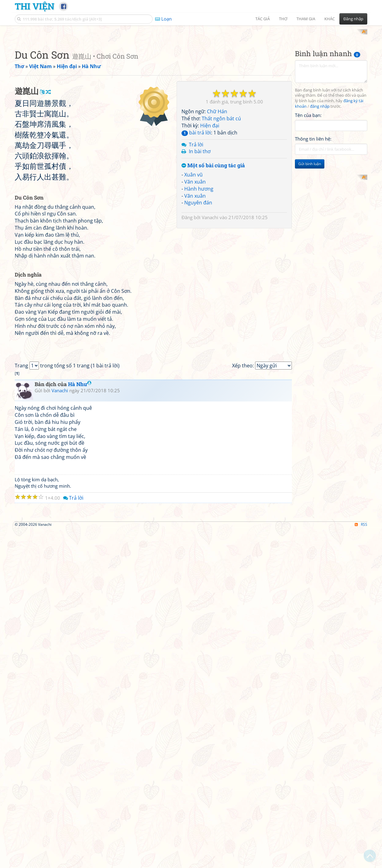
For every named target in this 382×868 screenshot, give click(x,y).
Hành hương (199, 269)
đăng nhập (320, 187)
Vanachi (210, 298)
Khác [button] (330, 19)
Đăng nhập (353, 19)
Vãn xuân (195, 262)
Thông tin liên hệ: (313, 219)
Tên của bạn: (308, 195)
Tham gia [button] (306, 19)
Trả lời (196, 225)
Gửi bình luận (310, 244)
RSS (361, 863)
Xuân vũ (193, 255)
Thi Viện (34, 6)
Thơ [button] (283, 19)
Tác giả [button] (263, 19)
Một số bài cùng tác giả (213, 246)
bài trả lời (196, 213)
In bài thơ (200, 232)
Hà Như (80, 636)
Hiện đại (210, 206)
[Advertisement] (191, 72)
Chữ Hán (217, 192)
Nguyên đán (198, 283)
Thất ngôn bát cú (221, 199)
